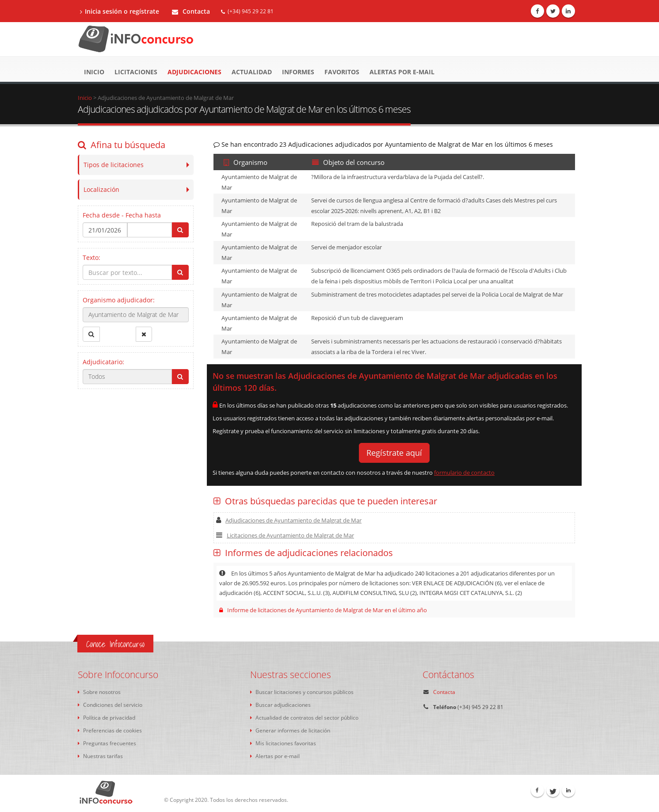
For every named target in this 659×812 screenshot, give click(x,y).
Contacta (191, 11)
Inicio (94, 72)
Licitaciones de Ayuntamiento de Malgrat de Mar (285, 535)
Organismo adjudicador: (119, 300)
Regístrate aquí (394, 453)
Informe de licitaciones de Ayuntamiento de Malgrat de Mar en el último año (323, 610)
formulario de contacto (464, 473)
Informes (298, 72)
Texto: (91, 257)
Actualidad (252, 72)
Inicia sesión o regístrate (120, 11)
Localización (101, 189)
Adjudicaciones (194, 72)
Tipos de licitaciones (114, 165)
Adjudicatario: (103, 362)
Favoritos (342, 72)
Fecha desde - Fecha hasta (122, 215)
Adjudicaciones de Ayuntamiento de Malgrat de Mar (289, 520)
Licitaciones (136, 72)
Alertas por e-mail (402, 72)
